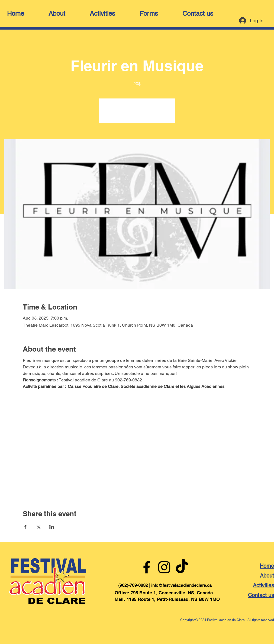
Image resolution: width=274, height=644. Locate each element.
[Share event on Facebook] (25, 527)
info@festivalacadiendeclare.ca (181, 585)
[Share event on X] (39, 527)
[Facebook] (147, 567)
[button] (66, 14)
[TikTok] (182, 567)
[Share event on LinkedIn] (52, 527)
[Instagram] (164, 567)
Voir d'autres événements (137, 114)
